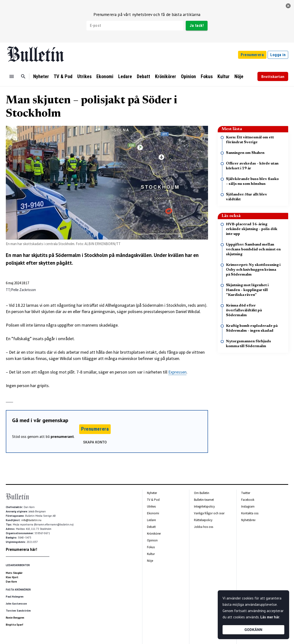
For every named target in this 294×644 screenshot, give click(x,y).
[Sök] (23, 76)
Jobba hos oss (204, 527)
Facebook (248, 500)
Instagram (248, 506)
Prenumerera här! (21, 549)
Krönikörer (166, 76)
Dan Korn (11, 582)
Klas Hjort (12, 577)
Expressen (177, 372)
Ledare (125, 76)
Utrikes (84, 76)
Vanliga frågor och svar (209, 513)
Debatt (143, 76)
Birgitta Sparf (15, 625)
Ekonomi (105, 76)
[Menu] (12, 76)
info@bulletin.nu (31, 520)
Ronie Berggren (15, 618)
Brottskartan (273, 76)
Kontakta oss (250, 513)
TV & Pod (63, 76)
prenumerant (62, 436)
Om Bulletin (202, 493)
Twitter (246, 493)
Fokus (207, 76)
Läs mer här (270, 617)
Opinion (188, 76)
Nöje (239, 76)
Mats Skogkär (14, 573)
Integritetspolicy (204, 506)
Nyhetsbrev (248, 520)
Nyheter (41, 76)
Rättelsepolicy (203, 520)
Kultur (224, 76)
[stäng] (288, 6)
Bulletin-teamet (204, 500)
